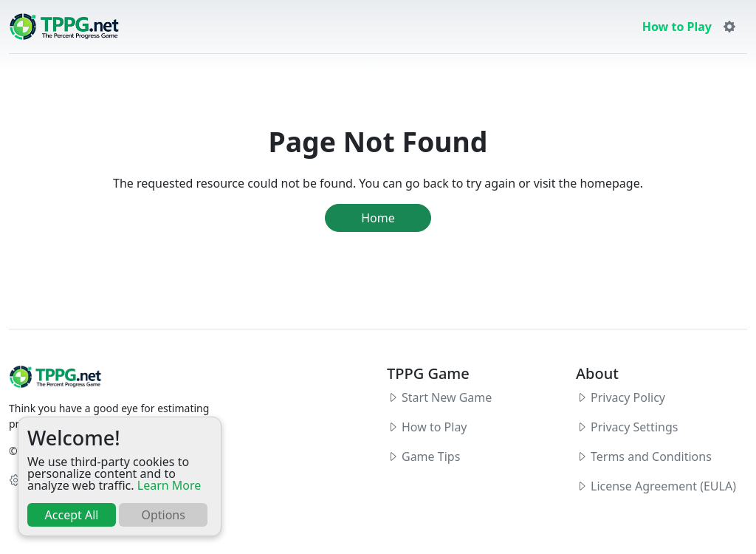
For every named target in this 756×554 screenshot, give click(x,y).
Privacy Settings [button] (634, 427)
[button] (729, 27)
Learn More (169, 485)
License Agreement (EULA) (663, 486)
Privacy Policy (628, 397)
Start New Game (447, 397)
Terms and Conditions (651, 456)
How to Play (677, 27)
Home (378, 218)
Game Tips (431, 456)
